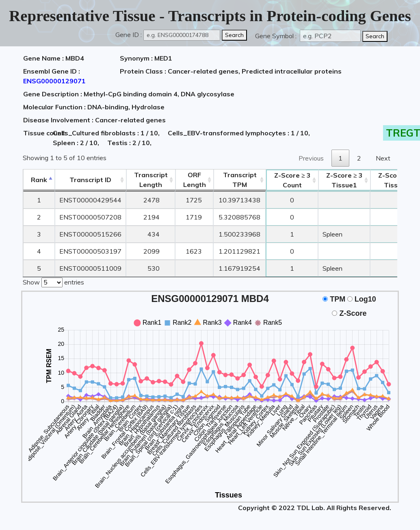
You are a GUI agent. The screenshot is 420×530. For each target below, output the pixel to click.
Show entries (53, 282)
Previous (311, 158)
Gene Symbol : (277, 36)
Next (383, 158)
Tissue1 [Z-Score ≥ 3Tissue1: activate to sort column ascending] (344, 180)
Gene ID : (129, 35)
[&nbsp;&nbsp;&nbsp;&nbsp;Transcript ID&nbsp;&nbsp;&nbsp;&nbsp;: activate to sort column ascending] (90, 180)
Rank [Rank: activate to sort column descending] (39, 180)
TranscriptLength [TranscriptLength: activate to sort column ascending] (151, 180)
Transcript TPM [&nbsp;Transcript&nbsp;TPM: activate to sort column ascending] (240, 180)
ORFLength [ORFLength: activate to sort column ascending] (195, 180)
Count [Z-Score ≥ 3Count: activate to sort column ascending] (292, 180)
